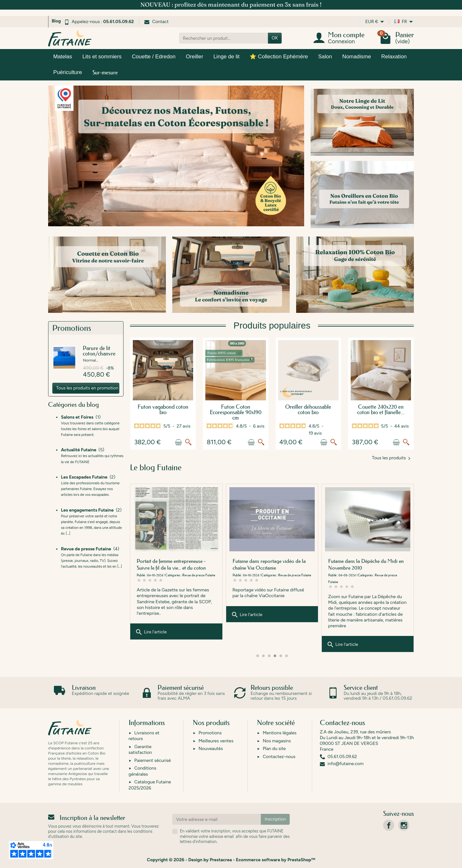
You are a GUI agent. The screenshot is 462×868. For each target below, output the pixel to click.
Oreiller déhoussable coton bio (308, 409)
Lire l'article (151, 638)
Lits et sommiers (102, 57)
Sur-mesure (105, 72)
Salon (325, 57)
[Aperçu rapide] (188, 442)
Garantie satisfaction (140, 750)
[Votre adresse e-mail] (217, 819)
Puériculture (68, 72)
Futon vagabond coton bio (163, 409)
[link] (389, 825)
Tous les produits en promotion (87, 388)
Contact (156, 22)
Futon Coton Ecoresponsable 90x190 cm (236, 412)
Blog (56, 21)
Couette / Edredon (154, 57)
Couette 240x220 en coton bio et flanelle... (381, 409)
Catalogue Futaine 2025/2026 (150, 785)
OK (275, 38)
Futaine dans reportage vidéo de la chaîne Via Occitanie (365, 564)
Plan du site (274, 749)
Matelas (63, 57)
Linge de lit (226, 57)
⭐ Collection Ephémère (279, 57)
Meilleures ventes (216, 741)
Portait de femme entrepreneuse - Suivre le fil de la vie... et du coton (267, 564)
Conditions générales (142, 771)
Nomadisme (357, 57)
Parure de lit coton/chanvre (99, 351)
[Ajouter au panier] (178, 442)
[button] (405, 526)
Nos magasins (277, 741)
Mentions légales (280, 733)
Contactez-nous (279, 757)
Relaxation (394, 57)
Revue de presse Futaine (295, 575)
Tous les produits (391, 458)
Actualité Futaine (193, 575)
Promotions (210, 733)
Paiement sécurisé (153, 760)
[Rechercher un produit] (223, 38)
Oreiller (194, 57)
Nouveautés (211, 749)
